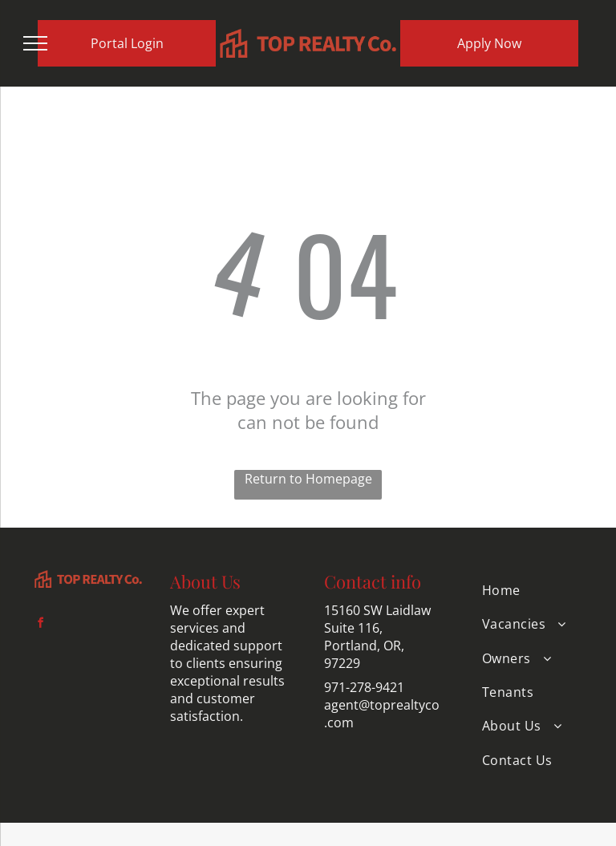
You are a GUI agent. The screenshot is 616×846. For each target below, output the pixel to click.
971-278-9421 (364, 687)
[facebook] (40, 625)
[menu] (35, 43)
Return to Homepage (308, 479)
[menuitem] (528, 590)
